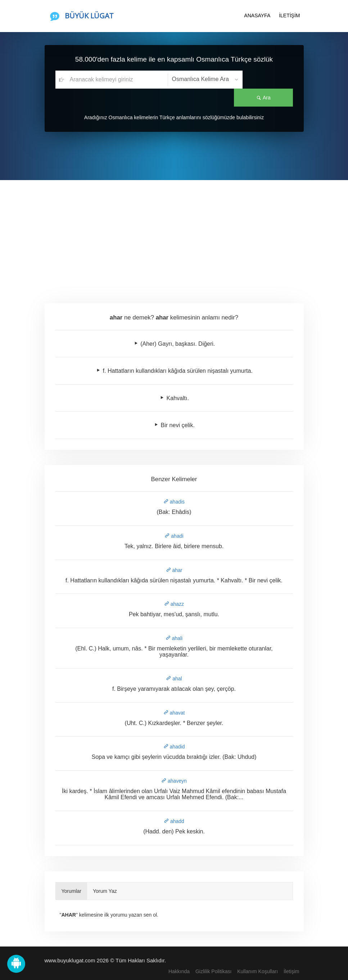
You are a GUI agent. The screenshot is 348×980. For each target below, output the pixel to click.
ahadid (174, 747)
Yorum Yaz (105, 891)
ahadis (174, 502)
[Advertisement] (174, 234)
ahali (174, 638)
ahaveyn (174, 781)
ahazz (174, 604)
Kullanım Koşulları (257, 971)
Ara (268, 80)
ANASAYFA (257, 15)
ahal (174, 679)
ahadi (174, 536)
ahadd (174, 821)
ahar (174, 570)
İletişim (291, 971)
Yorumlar (72, 891)
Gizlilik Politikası (213, 971)
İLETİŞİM (289, 15)
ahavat (174, 713)
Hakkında (179, 971)
